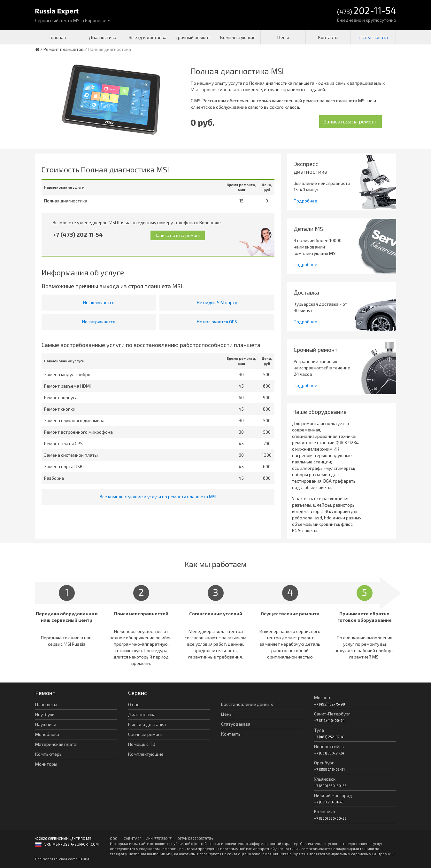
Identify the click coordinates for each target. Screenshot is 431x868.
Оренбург (324, 763)
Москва (322, 697)
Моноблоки (47, 734)
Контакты (328, 37)
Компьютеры (49, 754)
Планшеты (46, 704)
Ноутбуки (45, 714)
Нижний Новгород (333, 795)
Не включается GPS (217, 322)
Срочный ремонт (193, 37)
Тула (319, 730)
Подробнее (305, 201)
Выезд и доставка (148, 37)
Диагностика (103, 37)
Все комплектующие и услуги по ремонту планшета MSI (158, 497)
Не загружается (99, 322)
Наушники (46, 724)
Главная (58, 37)
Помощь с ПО (142, 744)
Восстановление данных (247, 704)
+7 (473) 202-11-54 (78, 234)
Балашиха (325, 812)
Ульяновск (325, 779)
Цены (283, 37)
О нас (134, 704)
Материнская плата (56, 744)
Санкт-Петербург (332, 714)
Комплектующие (238, 37)
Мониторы (46, 764)
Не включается (99, 302)
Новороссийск (329, 746)
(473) (367, 11)
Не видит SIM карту (217, 302)
